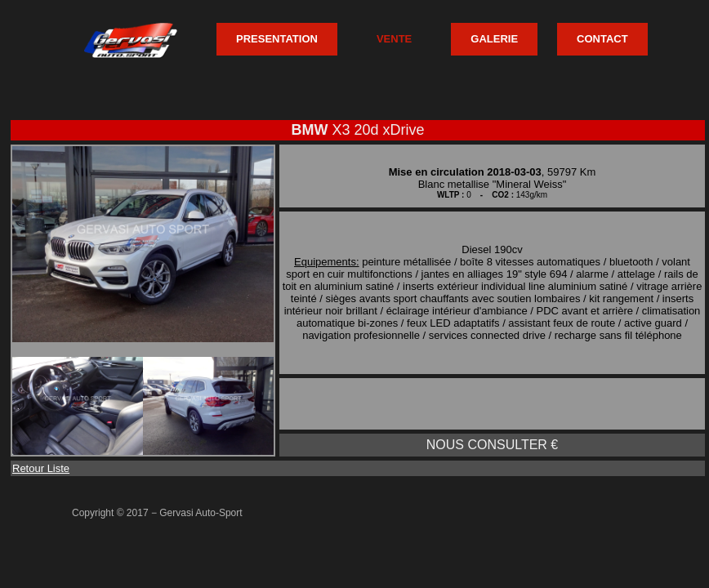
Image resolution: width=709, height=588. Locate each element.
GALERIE (494, 39)
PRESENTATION (277, 39)
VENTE (394, 39)
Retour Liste (41, 468)
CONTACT (602, 39)
